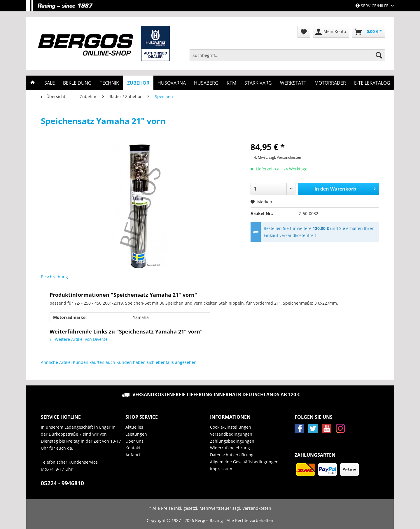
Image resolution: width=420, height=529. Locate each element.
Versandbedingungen (231, 434)
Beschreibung (54, 277)
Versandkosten (257, 508)
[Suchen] (379, 55)
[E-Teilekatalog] (372, 83)
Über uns (134, 441)
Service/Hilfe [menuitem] (373, 6)
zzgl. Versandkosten (285, 157)
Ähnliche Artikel (56, 362)
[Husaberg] (206, 83)
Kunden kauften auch (94, 362)
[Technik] (109, 83)
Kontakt (133, 448)
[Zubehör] (138, 83)
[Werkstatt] (293, 83)
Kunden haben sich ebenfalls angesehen (156, 362)
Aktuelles (134, 427)
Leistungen (136, 434)
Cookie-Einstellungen (231, 427)
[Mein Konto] (331, 32)
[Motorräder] (330, 83)
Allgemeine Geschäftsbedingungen (244, 462)
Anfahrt (133, 455)
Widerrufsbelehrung (230, 448)
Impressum (221, 469)
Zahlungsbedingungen (232, 441)
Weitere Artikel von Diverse (79, 339)
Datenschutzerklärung (232, 455)
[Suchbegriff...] (287, 55)
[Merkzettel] (304, 32)
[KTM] (231, 83)
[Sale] (50, 83)
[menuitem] (287, 58)
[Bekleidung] (77, 83)
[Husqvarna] (172, 83)
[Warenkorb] (368, 32)
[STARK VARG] (258, 83)
